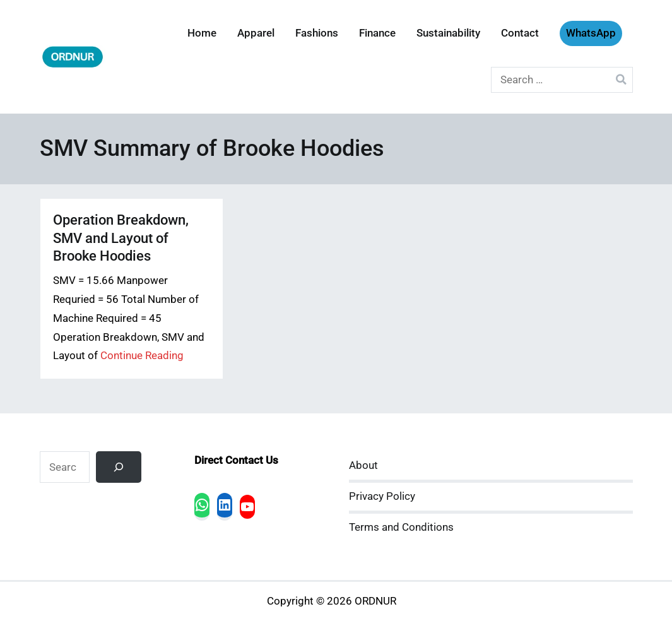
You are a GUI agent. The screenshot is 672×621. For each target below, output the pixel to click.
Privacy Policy (382, 496)
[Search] (119, 467)
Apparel (256, 33)
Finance (377, 33)
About (363, 465)
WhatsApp (591, 33)
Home (202, 33)
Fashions (317, 33)
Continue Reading (142, 356)
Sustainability (448, 33)
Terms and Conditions (401, 527)
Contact (520, 33)
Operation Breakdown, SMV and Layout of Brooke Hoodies (121, 238)
